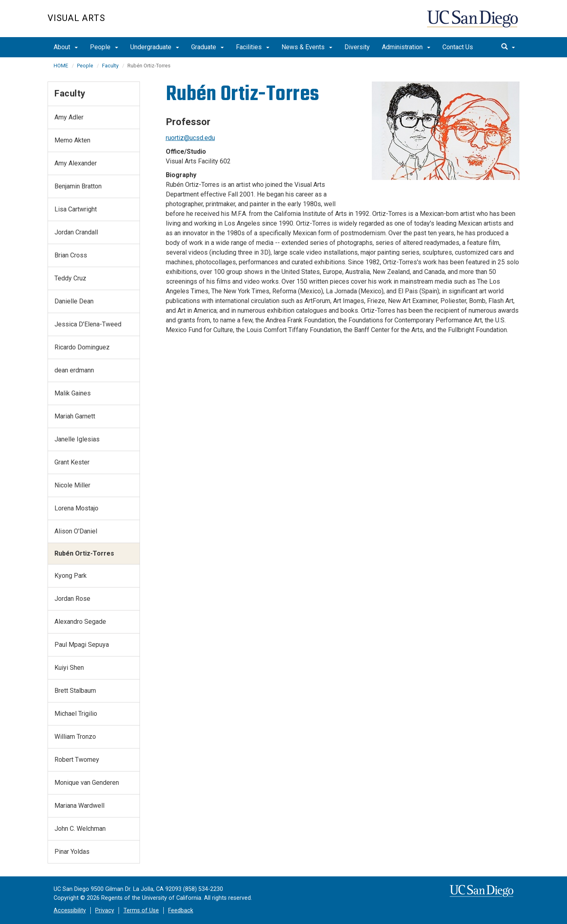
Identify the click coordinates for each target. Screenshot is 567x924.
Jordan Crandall (76, 232)
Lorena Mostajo (76, 508)
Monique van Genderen (87, 783)
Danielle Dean (74, 301)
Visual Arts (76, 18)
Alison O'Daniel (76, 531)
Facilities (253, 47)
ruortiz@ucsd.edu (190, 138)
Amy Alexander (76, 163)
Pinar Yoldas (72, 852)
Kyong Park (71, 576)
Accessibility (70, 910)
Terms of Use (141, 910)
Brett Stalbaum (75, 691)
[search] (508, 47)
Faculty (110, 66)
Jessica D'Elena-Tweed (88, 324)
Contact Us (458, 47)
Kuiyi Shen (69, 668)
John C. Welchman (80, 829)
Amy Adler (69, 117)
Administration (406, 47)
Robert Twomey (77, 760)
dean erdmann (74, 370)
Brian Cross (71, 255)
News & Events (307, 47)
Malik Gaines (73, 393)
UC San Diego (473, 23)
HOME (61, 66)
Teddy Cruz (70, 278)
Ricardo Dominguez (82, 347)
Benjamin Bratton (78, 186)
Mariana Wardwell (79, 806)
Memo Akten (72, 140)
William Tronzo (75, 737)
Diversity (357, 47)
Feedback (181, 910)
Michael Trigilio (76, 714)
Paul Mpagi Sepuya (82, 645)
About (66, 47)
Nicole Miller (72, 485)
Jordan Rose (72, 599)
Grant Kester (72, 462)
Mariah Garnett (75, 416)
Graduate (207, 47)
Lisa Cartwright (76, 209)
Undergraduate (155, 47)
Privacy (105, 910)
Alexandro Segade (80, 622)
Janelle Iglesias (77, 439)
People (104, 47)
